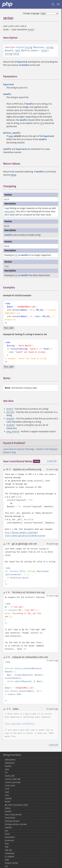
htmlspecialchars (12, 821)
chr (6, 773)
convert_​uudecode (13, 779)
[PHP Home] (7, 4)
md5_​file (8, 850)
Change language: (31, 13)
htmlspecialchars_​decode (16, 824)
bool (18, 51)
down (10, 470)
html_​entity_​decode (13, 815)
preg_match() (13, 432)
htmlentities (10, 818)
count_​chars (10, 786)
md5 (7, 847)
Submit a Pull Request (46, 449)
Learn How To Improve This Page (19, 449)
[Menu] (58, 4)
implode (8, 828)
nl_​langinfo (10, 857)
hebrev (8, 808)
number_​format (11, 863)
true (10, 136)
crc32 (7, 789)
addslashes (10, 763)
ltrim (7, 844)
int (16, 255)
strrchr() (10, 412)
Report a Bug (9, 452)
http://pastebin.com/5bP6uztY (20, 724)
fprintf (7, 802)
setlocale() (10, 211)
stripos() (10, 419)
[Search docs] (53, 4)
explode (8, 798)
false (44, 51)
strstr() (31, 30)
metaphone (10, 853)
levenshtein (10, 837)
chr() (42, 123)
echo (7, 795)
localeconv (9, 840)
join (6, 831)
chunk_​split (10, 776)
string (29, 47)
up (5, 470)
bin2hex (8, 766)
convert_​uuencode (13, 782)
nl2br (7, 860)
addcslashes (10, 760)
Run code (9, 328)
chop (7, 769)
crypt (7, 792)
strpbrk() (10, 425)
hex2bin (8, 811)
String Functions (12, 755)
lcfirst (7, 834)
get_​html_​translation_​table (16, 805)
